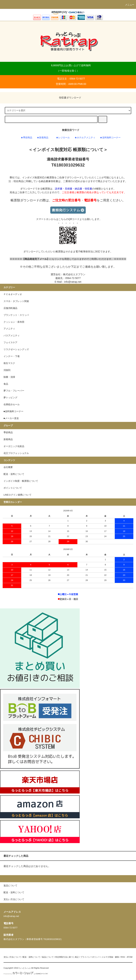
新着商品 (8, 439)
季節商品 (8, 433)
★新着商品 (43, 138)
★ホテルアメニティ (85, 138)
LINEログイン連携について (18, 495)
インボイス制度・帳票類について (21, 481)
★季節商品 (26, 138)
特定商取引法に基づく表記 (67, 957)
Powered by (26, 974)
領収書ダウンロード (68, 98)
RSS (123, 957)
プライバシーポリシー (90, 957)
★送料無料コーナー (110, 138)
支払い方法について (12, 957)
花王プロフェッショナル (16, 453)
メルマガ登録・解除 (110, 957)
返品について (48, 957)
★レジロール (63, 138)
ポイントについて (13, 488)
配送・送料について (14, 474)
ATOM (130, 957)
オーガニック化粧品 (14, 446)
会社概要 (8, 467)
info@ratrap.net (73, 282)
